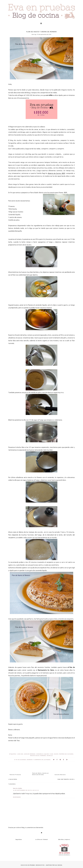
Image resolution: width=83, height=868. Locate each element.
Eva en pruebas (30, 865)
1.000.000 (20, 754)
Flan (51, 754)
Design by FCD (40, 865)
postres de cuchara (66, 754)
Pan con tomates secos (66, 779)
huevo (56, 754)
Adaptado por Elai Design (54, 865)
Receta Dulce (35, 756)
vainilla (50, 756)
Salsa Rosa (13, 779)
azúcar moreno (30, 754)
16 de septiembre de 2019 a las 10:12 (26, 790)
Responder (17, 797)
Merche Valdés (18, 788)
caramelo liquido (43, 754)
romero (43, 756)
